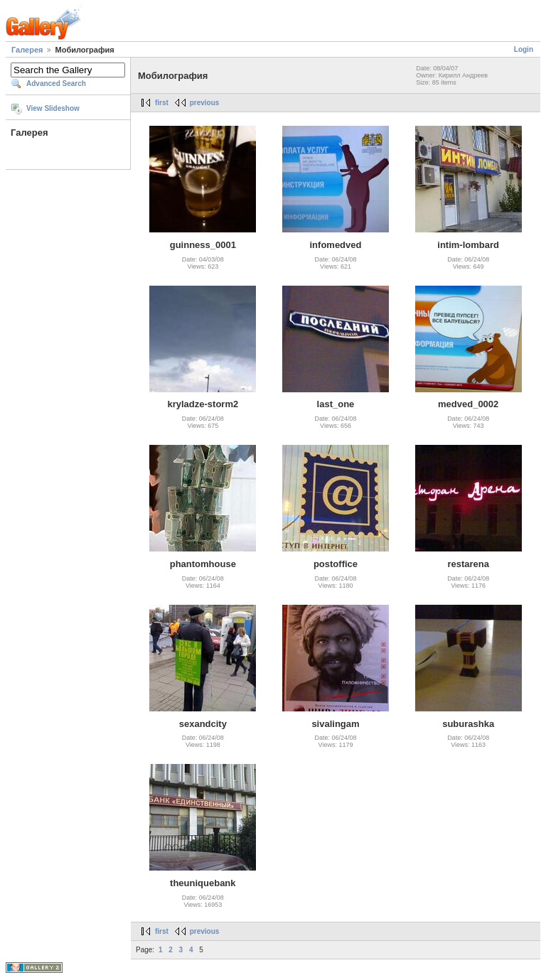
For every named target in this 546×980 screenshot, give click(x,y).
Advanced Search (56, 84)
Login (524, 49)
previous (205, 103)
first (162, 103)
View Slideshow (53, 108)
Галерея (27, 50)
